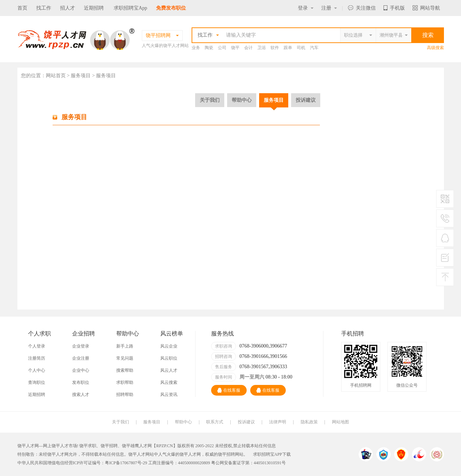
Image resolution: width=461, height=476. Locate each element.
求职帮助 (125, 382)
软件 (275, 48)
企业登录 (81, 346)
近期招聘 (94, 8)
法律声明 (278, 422)
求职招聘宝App (130, 8)
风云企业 (169, 346)
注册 (329, 8)
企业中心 (81, 370)
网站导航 (426, 8)
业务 (196, 48)
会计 (248, 48)
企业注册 (81, 358)
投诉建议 (306, 100)
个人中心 (37, 370)
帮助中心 (242, 100)
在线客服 (229, 390)
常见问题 (125, 358)
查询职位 (37, 382)
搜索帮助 (125, 370)
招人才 (68, 8)
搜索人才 (81, 395)
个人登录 (37, 346)
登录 (306, 8)
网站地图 (341, 422)
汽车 (314, 48)
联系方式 (215, 422)
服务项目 (274, 100)
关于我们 (210, 100)
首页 (22, 8)
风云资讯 (169, 395)
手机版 (394, 8)
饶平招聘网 (229, 454)
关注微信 (362, 8)
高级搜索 (435, 48)
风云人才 (169, 370)
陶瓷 (209, 48)
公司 (222, 48)
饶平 (235, 48)
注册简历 (37, 358)
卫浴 (262, 48)
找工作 (44, 8)
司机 (301, 48)
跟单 (288, 48)
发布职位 (81, 382)
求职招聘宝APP (268, 454)
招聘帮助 (125, 395)
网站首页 (56, 76)
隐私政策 (309, 422)
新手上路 (125, 346)
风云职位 (169, 358)
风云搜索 (169, 382)
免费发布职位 (171, 8)
